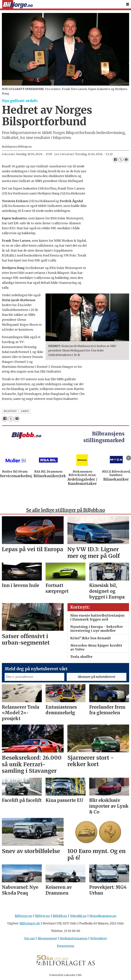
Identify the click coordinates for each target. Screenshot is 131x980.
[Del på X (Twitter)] (121, 160)
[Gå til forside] (17, 4)
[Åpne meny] (128, 4)
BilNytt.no (43, 916)
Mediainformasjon (74, 938)
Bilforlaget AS (30, 923)
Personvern (66, 946)
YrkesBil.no (78, 916)
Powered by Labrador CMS (65, 975)
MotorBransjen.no (103, 916)
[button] (129, 458)
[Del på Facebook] (115, 160)
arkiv (25, 411)
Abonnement (47, 938)
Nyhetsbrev (99, 938)
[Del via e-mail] (126, 160)
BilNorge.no (24, 916)
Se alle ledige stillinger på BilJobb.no (66, 510)
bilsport (10, 411)
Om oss (29, 938)
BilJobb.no (60, 916)
